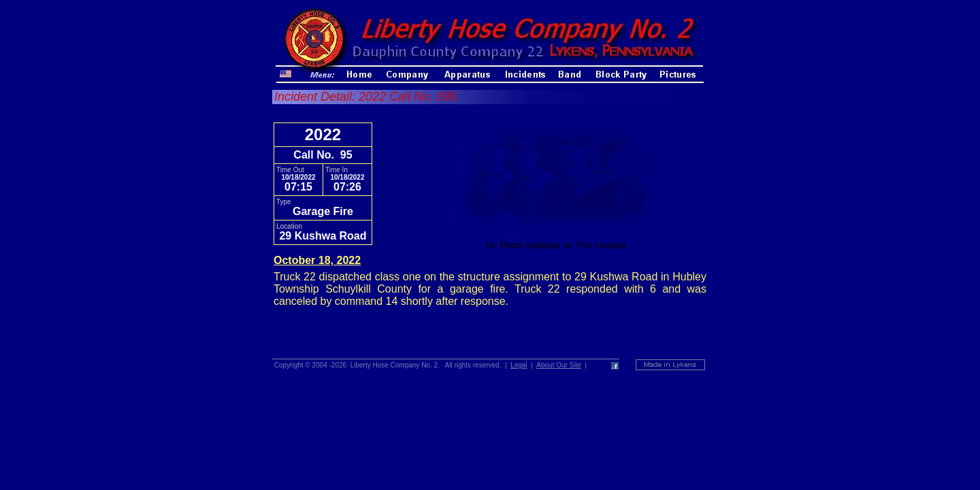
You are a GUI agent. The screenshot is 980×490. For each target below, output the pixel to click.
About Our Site (559, 365)
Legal (519, 365)
